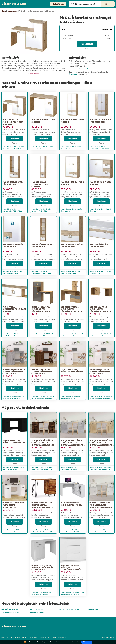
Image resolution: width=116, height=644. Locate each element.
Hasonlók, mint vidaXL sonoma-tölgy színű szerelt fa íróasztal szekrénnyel (101, 470)
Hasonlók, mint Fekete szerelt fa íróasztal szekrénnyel (13, 469)
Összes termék (44, 638)
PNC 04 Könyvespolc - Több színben (13, 183)
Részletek (15, 139)
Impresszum (16, 638)
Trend (54, 638)
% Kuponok (62, 638)
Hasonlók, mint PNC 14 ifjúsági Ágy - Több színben (100, 273)
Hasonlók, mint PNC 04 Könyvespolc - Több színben (12, 210)
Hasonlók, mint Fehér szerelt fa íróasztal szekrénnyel (71, 397)
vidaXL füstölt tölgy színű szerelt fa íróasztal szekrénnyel (43, 443)
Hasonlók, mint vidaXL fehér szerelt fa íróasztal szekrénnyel (14, 531)
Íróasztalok (86, 69)
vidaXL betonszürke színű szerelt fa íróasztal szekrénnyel (73, 443)
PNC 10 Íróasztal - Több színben (43, 121)
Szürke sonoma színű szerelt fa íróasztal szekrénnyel (14, 371)
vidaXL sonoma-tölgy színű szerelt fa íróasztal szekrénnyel (102, 443)
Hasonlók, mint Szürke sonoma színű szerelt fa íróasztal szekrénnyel (13, 398)
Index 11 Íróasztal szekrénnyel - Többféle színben (41, 309)
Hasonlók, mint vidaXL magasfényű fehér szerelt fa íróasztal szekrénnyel (99, 532)
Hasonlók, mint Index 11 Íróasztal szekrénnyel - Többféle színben (43, 335)
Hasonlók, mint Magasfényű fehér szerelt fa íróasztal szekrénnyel (101, 397)
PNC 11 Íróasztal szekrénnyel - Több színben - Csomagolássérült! (13, 123)
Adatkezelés (33, 638)
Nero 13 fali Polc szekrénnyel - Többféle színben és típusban (100, 310)
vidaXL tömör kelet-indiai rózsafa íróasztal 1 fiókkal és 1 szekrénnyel (43, 506)
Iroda (79, 69)
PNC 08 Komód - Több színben (100, 183)
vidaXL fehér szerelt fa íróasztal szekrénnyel (13, 505)
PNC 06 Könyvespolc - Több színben (42, 245)
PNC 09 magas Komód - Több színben (72, 245)
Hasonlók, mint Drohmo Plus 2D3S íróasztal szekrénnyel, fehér (73, 593)
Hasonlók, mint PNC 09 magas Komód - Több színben (71, 273)
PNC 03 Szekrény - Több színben (72, 183)
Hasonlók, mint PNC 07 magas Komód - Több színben (13, 273)
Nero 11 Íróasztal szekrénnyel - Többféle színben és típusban (71, 310)
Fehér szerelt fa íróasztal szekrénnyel (73, 370)
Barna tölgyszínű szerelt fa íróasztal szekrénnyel (42, 371)
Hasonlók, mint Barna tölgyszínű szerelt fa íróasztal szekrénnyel (43, 397)
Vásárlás (87, 44)
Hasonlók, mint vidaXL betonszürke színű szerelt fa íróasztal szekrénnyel (70, 470)
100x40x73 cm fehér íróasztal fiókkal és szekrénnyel (42, 567)
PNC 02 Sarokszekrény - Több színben (101, 121)
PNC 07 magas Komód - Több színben (13, 245)
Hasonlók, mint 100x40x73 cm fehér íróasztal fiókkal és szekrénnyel (42, 594)
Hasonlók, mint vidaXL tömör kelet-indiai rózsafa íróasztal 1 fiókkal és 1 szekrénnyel (42, 532)
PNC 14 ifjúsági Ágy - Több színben (99, 245)
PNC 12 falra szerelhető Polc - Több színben (14, 309)
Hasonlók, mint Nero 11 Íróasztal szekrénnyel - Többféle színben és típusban (72, 336)
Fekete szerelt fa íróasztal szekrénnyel (14, 441)
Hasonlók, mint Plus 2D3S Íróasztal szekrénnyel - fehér (70, 531)
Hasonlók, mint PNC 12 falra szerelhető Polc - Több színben (13, 335)
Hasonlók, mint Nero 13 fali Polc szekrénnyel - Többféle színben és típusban (101, 336)
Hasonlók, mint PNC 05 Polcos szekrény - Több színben (42, 210)
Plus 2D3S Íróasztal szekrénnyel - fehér (71, 504)
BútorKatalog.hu (14, 4)
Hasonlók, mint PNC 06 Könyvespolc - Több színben (41, 273)
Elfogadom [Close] (87, 642)
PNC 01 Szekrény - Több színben (72, 121)
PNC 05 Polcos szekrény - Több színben (40, 184)
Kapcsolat (5, 638)
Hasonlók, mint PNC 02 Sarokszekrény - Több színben (100, 148)
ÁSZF (24, 638)
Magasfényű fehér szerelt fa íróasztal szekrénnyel (100, 371)
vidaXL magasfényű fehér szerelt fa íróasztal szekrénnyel (102, 505)
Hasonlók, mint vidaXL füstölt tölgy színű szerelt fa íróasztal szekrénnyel (42, 470)
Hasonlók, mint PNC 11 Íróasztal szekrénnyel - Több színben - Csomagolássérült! (14, 149)
